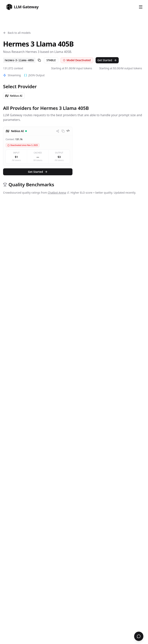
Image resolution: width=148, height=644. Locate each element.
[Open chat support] (139, 636)
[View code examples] (68, 131)
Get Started (107, 60)
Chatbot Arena (58, 193)
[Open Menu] (141, 7)
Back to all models (17, 33)
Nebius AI (14, 96)
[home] (22, 7)
